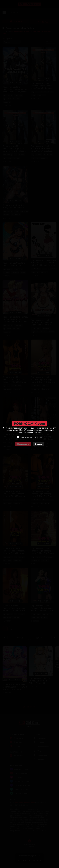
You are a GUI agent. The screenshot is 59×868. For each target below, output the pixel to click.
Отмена (38, 444)
